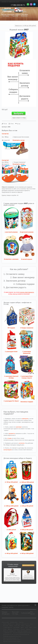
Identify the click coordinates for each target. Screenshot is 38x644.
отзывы (10, 438)
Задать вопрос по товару (19, 118)
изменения (25, 419)
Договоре (19, 427)
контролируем (8, 450)
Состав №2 (5, 160)
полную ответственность (27, 292)
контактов (22, 443)
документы (12, 434)
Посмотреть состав (19, 140)
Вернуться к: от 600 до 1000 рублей (25, 26)
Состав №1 (5, 134)
